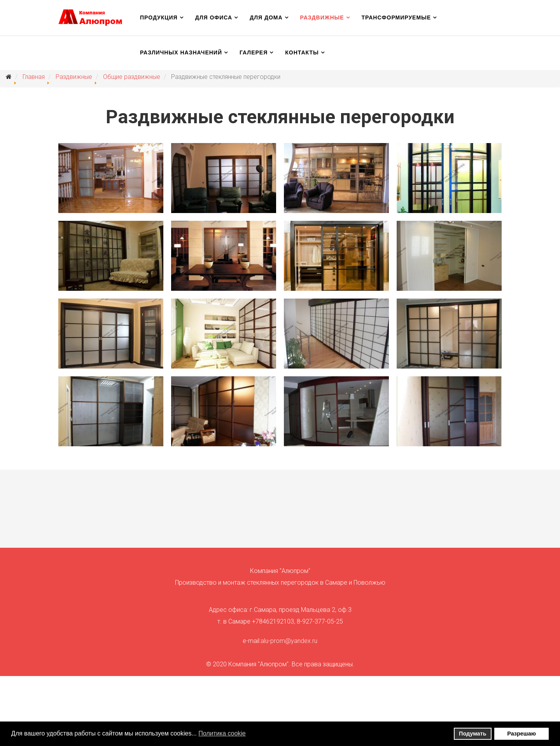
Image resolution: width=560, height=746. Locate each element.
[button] (251, 734)
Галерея (254, 52)
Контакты (302, 52)
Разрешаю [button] (521, 734)
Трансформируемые (396, 17)
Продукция (159, 17)
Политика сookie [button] (222, 733)
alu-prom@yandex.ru (289, 641)
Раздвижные (322, 17)
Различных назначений (181, 52)
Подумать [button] (472, 734)
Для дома (266, 17)
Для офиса (214, 17)
